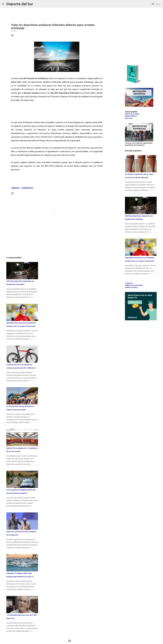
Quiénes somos (131, 287)
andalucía (16, 188)
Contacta (129, 283)
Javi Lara (129, 118)
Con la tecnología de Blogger (82, 641)
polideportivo (27, 188)
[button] (12, 36)
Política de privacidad (134, 285)
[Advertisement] (52, 111)
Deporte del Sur (20, 4)
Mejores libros (131, 116)
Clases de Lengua (132, 114)
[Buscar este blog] (149, 4)
